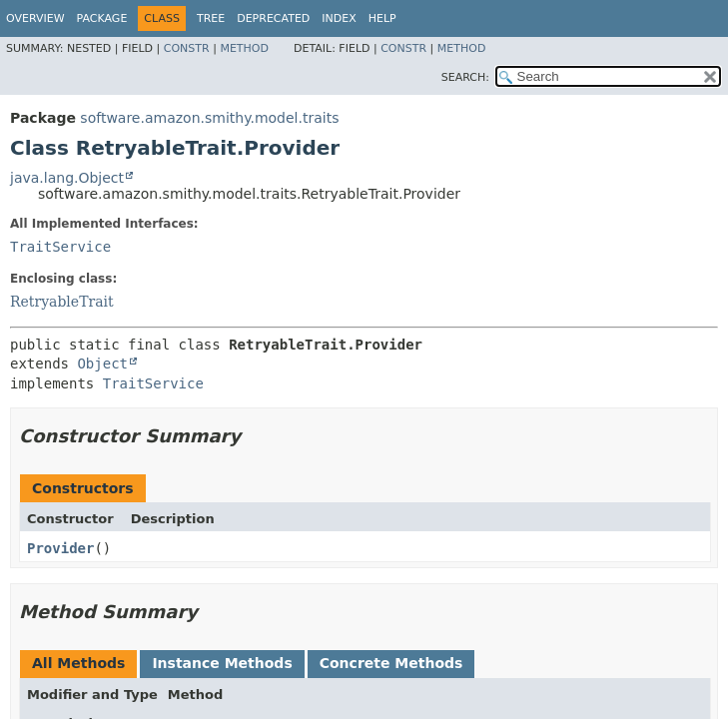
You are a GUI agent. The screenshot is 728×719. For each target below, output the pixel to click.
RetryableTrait (62, 302)
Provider (60, 548)
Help (382, 18)
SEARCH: (465, 77)
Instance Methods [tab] (222, 663)
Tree (211, 18)
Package (102, 18)
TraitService (60, 247)
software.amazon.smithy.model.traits (209, 118)
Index (339, 18)
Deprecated (273, 18)
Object (102, 363)
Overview (35, 18)
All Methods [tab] (78, 663)
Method (244, 48)
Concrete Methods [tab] (391, 663)
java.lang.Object (67, 178)
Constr (187, 48)
